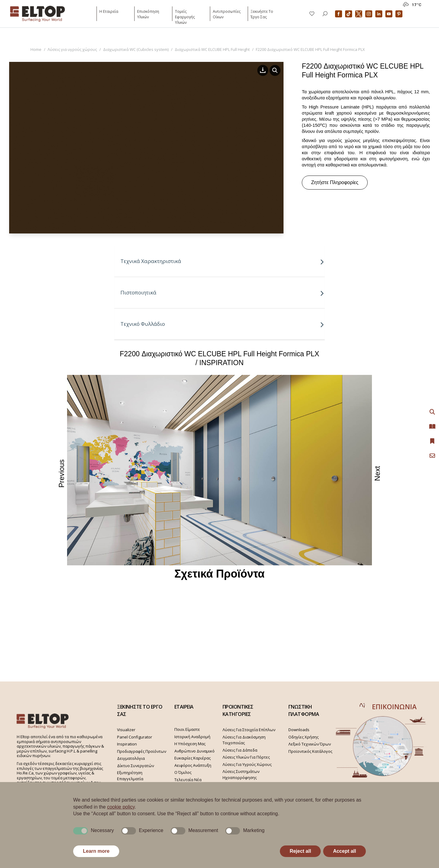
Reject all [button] (300, 851)
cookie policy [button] (121, 807)
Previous (62, 473)
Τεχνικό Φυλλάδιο (222, 324)
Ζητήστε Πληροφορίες (335, 182)
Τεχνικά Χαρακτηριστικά (222, 261)
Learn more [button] (96, 851)
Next (378, 473)
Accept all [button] (344, 851)
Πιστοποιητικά (222, 292)
